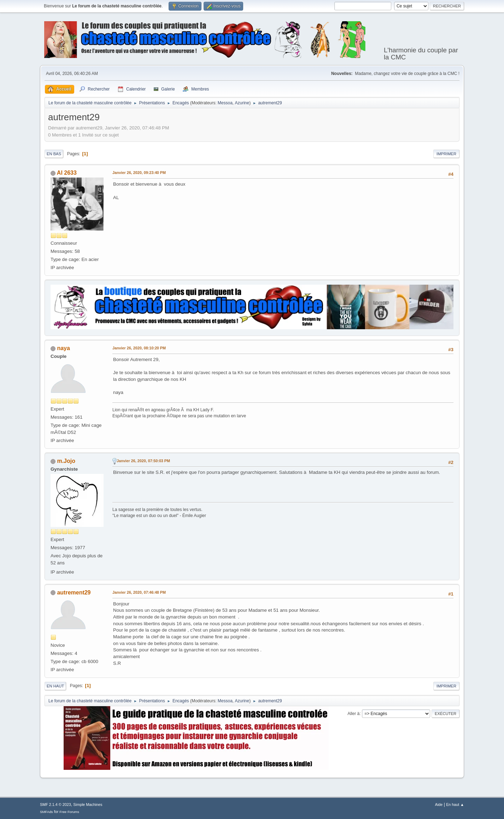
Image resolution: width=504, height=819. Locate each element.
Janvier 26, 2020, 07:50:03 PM (143, 461)
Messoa (225, 103)
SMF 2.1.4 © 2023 (55, 805)
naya (63, 348)
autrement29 (74, 593)
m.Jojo (66, 461)
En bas (54, 154)
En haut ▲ (455, 805)
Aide (439, 805)
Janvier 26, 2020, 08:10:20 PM (139, 348)
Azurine (242, 103)
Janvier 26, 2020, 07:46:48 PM (139, 592)
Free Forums (69, 812)
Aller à (353, 714)
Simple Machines (88, 805)
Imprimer (446, 154)
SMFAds (46, 812)
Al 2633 (67, 173)
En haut (55, 686)
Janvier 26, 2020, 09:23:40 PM (139, 173)
